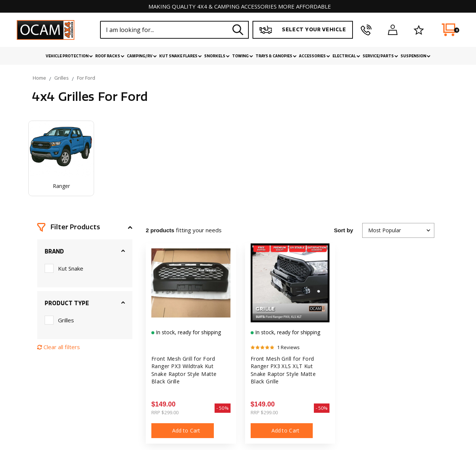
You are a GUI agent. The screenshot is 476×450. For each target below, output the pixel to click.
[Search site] (238, 30)
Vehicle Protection (69, 56)
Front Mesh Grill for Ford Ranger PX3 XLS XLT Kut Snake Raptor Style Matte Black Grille (283, 370)
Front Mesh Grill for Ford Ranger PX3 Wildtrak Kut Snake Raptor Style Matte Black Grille (184, 370)
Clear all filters (59, 347)
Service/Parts (380, 56)
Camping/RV (142, 56)
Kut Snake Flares (181, 56)
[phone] (366, 30)
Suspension (416, 56)
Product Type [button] (67, 303)
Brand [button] (54, 252)
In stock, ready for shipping (188, 332)
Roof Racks (110, 56)
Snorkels (217, 56)
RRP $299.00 (165, 412)
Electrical (346, 56)
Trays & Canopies (276, 56)
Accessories (315, 56)
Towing (243, 56)
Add (183, 431)
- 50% (223, 408)
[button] (85, 227)
